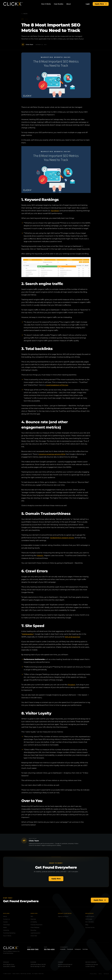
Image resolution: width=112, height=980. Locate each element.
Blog (24, 14)
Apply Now (101, 4)
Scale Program (90, 916)
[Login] (88, 4)
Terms (100, 974)
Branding (33, 930)
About (69, 4)
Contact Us (6, 919)
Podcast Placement (36, 925)
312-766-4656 (49, 949)
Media (5, 927)
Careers (5, 922)
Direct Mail (34, 936)
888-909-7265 (33, 949)
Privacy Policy (93, 974)
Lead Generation (35, 933)
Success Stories (90, 927)
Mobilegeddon (28, 634)
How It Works (46, 4)
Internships (6, 925)
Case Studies (59, 4)
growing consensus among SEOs (52, 454)
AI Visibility (34, 922)
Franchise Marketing (9, 933)
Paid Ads (33, 919)
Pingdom (72, 685)
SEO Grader (89, 919)
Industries (6, 930)
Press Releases (35, 927)
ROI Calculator (90, 922)
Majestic (40, 555)
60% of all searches (72, 637)
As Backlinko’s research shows (62, 538)
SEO (32, 916)
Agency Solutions (63, 916)
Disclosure (106, 974)
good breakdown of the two (57, 385)
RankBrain (55, 211)
